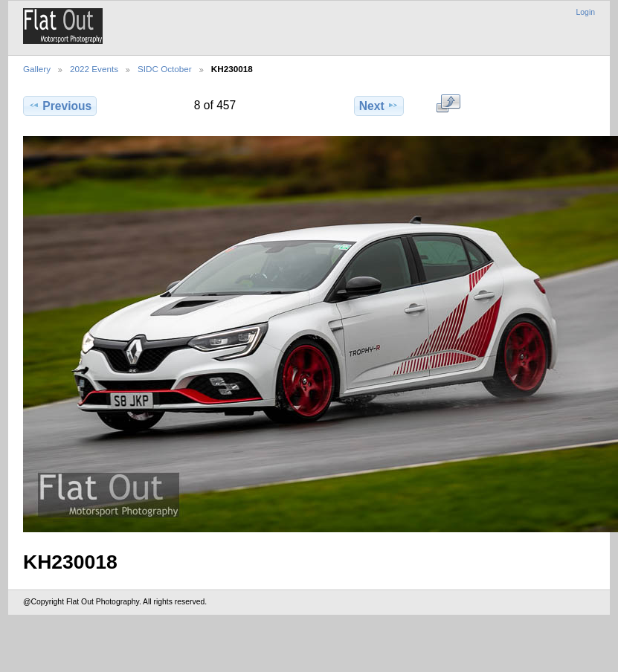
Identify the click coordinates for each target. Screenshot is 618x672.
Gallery (37, 69)
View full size (448, 104)
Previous (60, 106)
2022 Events (94, 69)
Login (586, 12)
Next (379, 106)
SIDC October (165, 69)
